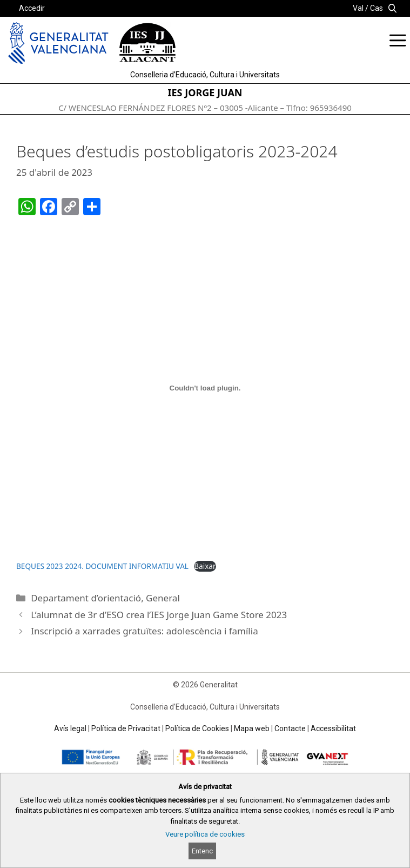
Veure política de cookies (205, 834)
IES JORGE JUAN (205, 92)
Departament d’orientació (86, 598)
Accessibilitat (333, 728)
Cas (377, 8)
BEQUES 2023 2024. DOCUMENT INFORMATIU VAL (102, 566)
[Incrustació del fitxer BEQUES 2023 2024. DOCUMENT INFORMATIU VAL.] (205, 388)
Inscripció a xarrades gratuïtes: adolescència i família (144, 631)
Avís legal (70, 728)
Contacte (290, 728)
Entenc (202, 851)
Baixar (205, 566)
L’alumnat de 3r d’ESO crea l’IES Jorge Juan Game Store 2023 (159, 615)
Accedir (32, 8)
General (163, 598)
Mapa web (252, 728)
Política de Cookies (197, 728)
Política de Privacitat (126, 728)
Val (358, 8)
